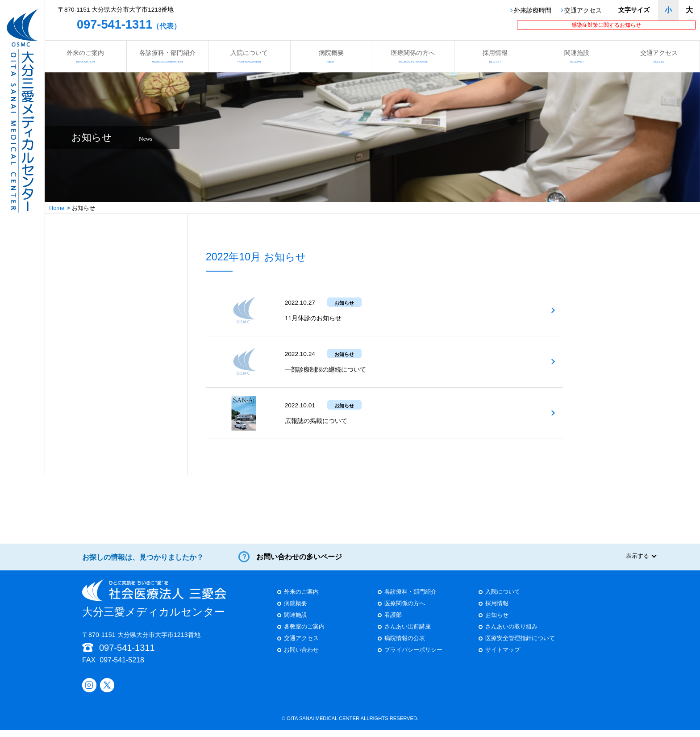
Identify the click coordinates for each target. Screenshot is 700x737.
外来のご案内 (85, 56)
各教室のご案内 (304, 634)
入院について (249, 56)
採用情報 (495, 56)
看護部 (393, 623)
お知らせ (497, 623)
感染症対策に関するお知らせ (606, 25)
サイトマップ (503, 658)
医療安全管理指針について (520, 646)
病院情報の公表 (405, 646)
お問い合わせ (301, 658)
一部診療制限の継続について (325, 370)
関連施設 (577, 56)
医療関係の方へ (413, 56)
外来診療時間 (533, 11)
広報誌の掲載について (316, 421)
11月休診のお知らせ (313, 318)
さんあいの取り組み (511, 634)
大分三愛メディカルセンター (154, 606)
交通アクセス (583, 11)
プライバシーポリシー (413, 658)
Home (57, 208)
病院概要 (331, 56)
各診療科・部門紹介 (168, 56)
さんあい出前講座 (408, 634)
